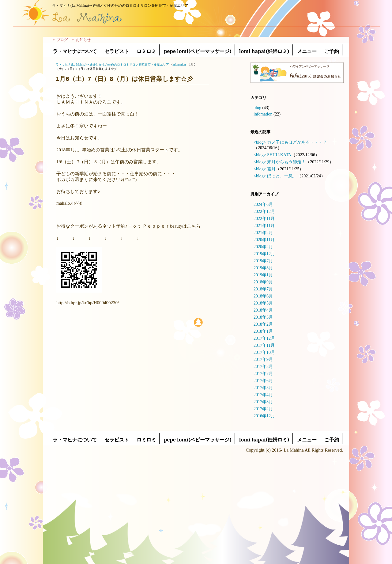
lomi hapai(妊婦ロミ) (264, 51)
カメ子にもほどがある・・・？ (297, 142)
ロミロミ (146, 51)
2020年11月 (264, 240)
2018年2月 (263, 324)
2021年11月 (264, 226)
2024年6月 (263, 204)
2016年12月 (264, 416)
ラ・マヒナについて (75, 51)
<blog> (260, 142)
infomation (263, 114)
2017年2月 (263, 409)
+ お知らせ (81, 40)
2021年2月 (263, 233)
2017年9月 (263, 360)
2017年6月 (263, 381)
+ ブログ (60, 40)
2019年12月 (264, 254)
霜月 (271, 169)
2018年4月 (263, 310)
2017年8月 (263, 367)
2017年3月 (263, 402)
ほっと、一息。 (282, 176)
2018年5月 (263, 303)
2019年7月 (263, 261)
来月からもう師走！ (286, 162)
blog (257, 108)
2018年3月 (263, 317)
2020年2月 (263, 247)
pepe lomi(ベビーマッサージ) (198, 51)
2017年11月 (264, 345)
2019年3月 (263, 268)
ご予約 (332, 51)
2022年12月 (264, 212)
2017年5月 (263, 388)
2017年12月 (264, 338)
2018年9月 (263, 282)
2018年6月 (263, 296)
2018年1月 (263, 331)
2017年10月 (264, 352)
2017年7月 (263, 374)
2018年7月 (263, 289)
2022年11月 (264, 219)
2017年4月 (263, 395)
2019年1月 (263, 275)
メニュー (307, 51)
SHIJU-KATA (279, 155)
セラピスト (117, 51)
